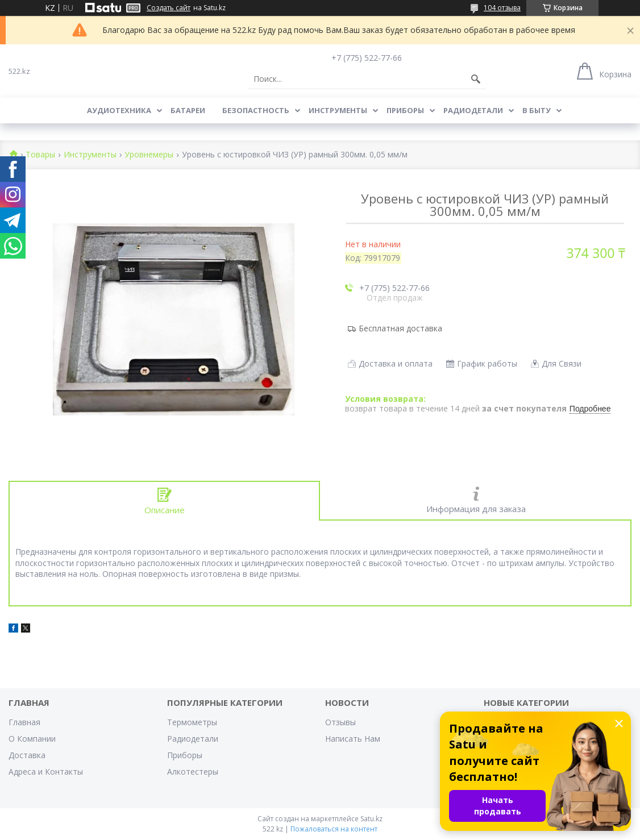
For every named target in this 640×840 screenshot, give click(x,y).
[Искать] (476, 79)
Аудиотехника (119, 110)
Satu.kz (371, 819)
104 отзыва (502, 8)
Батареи (188, 110)
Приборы (405, 110)
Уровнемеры (149, 155)
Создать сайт (169, 8)
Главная (24, 722)
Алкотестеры (193, 772)
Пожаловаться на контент (334, 829)
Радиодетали (473, 110)
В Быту (537, 110)
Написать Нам (353, 739)
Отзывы (340, 722)
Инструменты (338, 110)
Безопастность (256, 110)
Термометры (192, 722)
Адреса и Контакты (46, 772)
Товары (40, 155)
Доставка (27, 755)
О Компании (32, 739)
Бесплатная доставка (400, 328)
